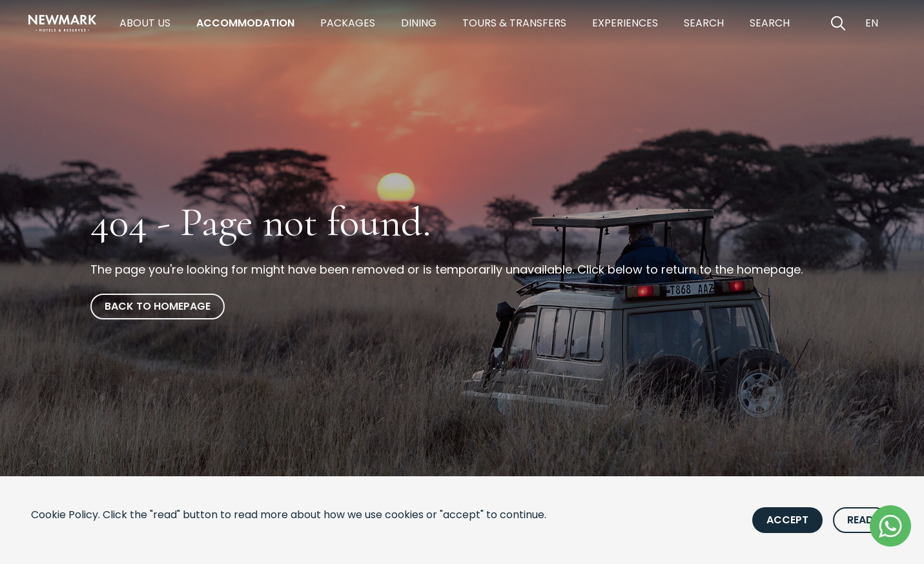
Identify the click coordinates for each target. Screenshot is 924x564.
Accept (787, 520)
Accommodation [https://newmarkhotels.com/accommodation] (245, 23)
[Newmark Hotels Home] (63, 23)
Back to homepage (158, 306)
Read (860, 520)
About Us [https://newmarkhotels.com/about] (145, 23)
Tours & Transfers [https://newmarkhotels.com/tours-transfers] (514, 23)
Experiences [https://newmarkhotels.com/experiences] (625, 23)
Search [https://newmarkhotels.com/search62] (770, 23)
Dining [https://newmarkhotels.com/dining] (419, 23)
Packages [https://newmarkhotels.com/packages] (348, 23)
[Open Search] (838, 23)
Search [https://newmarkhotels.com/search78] (704, 23)
